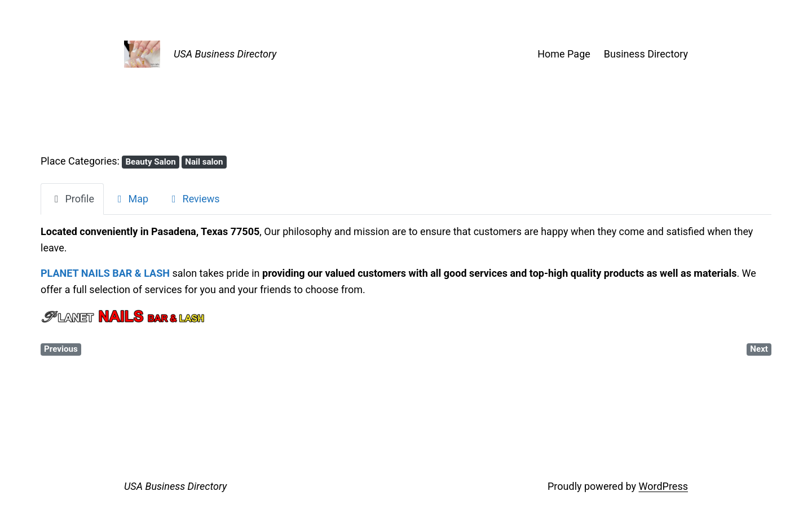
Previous (61, 349)
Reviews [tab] (193, 199)
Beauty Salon (150, 162)
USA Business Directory (225, 54)
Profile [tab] (72, 199)
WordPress (663, 486)
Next (759, 349)
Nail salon (204, 162)
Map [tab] (131, 199)
